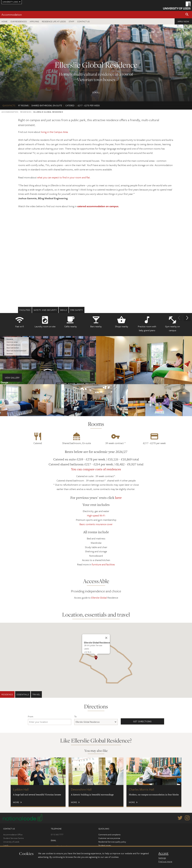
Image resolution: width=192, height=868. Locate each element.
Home (4, 21)
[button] (187, 15)
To (75, 716)
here (118, 498)
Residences (26, 112)
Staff (71, 21)
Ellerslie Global (99, 598)
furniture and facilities (103, 564)
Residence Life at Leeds (54, 21)
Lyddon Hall (21, 789)
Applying (34, 21)
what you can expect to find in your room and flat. (64, 177)
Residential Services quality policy (112, 842)
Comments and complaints (109, 835)
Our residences (19, 21)
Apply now (183, 21)
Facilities (25, 310)
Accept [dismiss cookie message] (163, 853)
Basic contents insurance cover (96, 524)
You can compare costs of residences (96, 469)
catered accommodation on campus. (98, 206)
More (16, 802)
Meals (64, 310)
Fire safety (77, 310)
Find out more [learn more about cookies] (165, 861)
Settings (162, 858)
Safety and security (45, 310)
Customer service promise (109, 838)
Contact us (83, 21)
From (31, 716)
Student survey (105, 845)
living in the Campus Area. (55, 132)
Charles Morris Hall (142, 789)
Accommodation (12, 14)
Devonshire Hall (81, 789)
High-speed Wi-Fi (96, 515)
